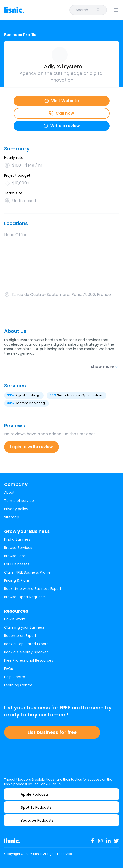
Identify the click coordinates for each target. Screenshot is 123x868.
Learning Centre (18, 685)
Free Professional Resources (29, 660)
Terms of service (19, 501)
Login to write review (31, 447)
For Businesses (17, 564)
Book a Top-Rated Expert (26, 644)
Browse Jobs (15, 556)
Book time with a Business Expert (33, 589)
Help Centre (15, 677)
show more (105, 366)
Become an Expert (20, 636)
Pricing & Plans (17, 580)
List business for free (52, 732)
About (9, 492)
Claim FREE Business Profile (27, 572)
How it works (15, 619)
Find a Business (17, 539)
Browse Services (18, 548)
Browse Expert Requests (25, 597)
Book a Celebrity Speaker (26, 652)
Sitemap (12, 517)
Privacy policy (16, 509)
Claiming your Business (24, 627)
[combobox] (69, 10)
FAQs (8, 669)
